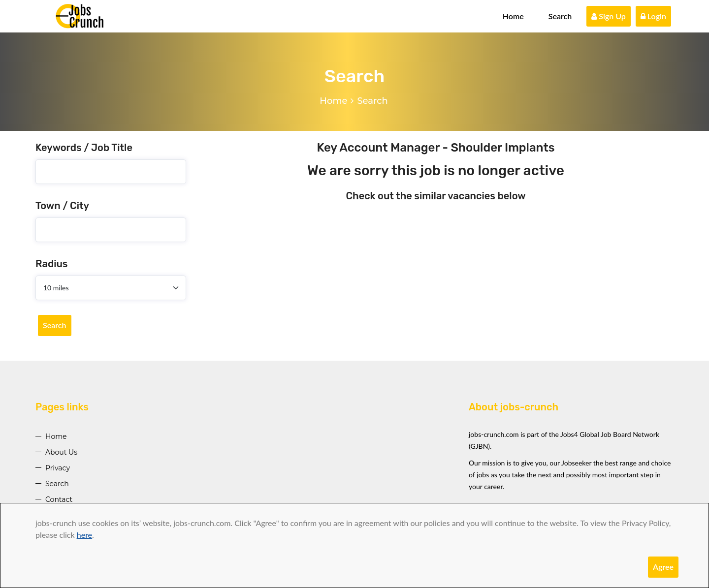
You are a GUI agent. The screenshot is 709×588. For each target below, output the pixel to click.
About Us (61, 452)
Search (560, 16)
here (84, 535)
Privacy (58, 468)
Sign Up (609, 16)
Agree (663, 567)
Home (513, 16)
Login (653, 16)
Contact (59, 499)
